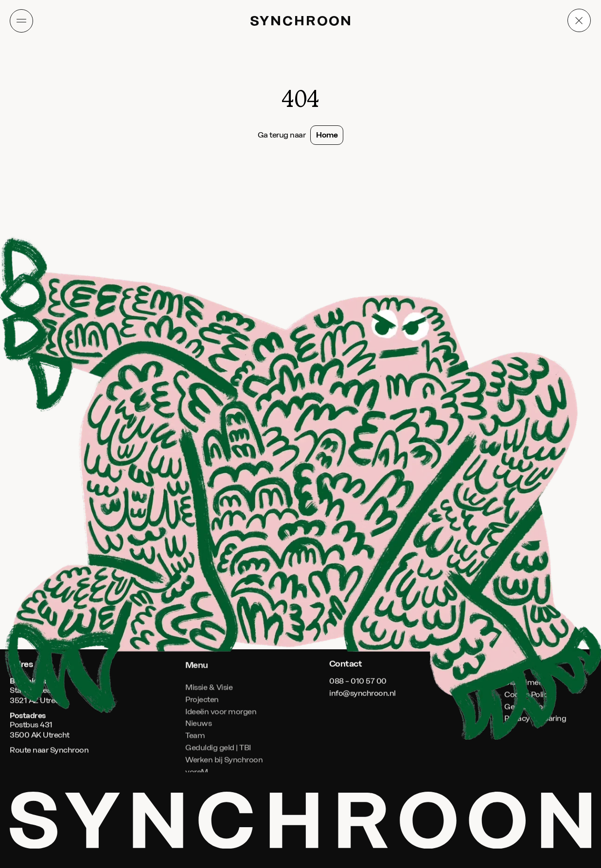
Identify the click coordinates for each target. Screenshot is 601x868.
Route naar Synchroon (49, 750)
